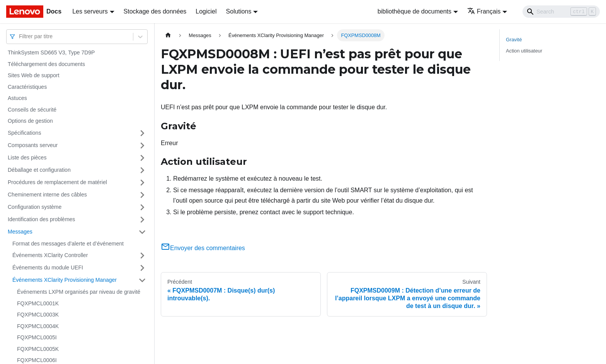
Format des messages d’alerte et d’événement (68, 244)
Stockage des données (155, 11)
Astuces (17, 98)
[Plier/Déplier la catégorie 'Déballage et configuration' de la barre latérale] (142, 170)
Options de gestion (30, 121)
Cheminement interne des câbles (47, 195)
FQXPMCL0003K (38, 315)
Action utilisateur (524, 51)
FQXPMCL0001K (38, 303)
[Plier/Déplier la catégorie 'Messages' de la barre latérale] (142, 232)
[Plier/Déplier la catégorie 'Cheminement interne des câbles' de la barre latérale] (142, 195)
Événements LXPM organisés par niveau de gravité (79, 292)
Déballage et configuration (39, 170)
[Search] (561, 12)
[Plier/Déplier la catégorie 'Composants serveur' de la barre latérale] (142, 146)
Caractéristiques (27, 87)
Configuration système (35, 207)
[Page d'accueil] (168, 35)
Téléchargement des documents (46, 64)
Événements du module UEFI (48, 267)
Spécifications (24, 133)
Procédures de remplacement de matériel (57, 182)
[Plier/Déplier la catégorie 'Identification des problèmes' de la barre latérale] (142, 220)
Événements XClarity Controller (50, 255)
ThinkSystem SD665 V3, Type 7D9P (51, 52)
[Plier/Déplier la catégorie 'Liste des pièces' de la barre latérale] (142, 158)
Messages (20, 232)
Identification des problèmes (41, 219)
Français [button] (484, 11)
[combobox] (20, 36)
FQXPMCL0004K (38, 326)
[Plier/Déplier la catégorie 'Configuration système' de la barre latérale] (142, 207)
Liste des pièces (27, 157)
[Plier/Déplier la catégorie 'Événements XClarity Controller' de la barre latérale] (142, 256)
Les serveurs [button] (90, 11)
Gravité (514, 40)
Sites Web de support (34, 75)
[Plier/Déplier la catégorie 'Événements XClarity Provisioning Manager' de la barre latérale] (142, 280)
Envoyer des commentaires (203, 248)
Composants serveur (33, 145)
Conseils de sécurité (32, 110)
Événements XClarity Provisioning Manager (65, 280)
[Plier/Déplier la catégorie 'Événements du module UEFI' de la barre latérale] (142, 268)
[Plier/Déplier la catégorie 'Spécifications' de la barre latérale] (142, 133)
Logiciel (206, 11)
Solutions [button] (239, 11)
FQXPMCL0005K (38, 349)
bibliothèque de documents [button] (414, 11)
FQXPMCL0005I (37, 337)
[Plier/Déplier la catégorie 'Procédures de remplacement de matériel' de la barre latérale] (142, 183)
